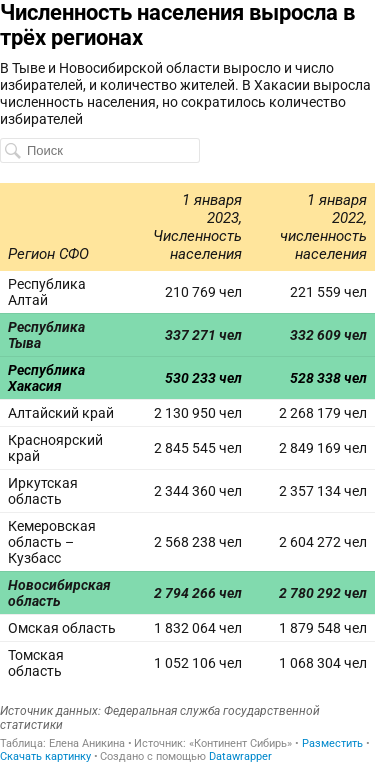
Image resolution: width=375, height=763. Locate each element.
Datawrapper (240, 756)
